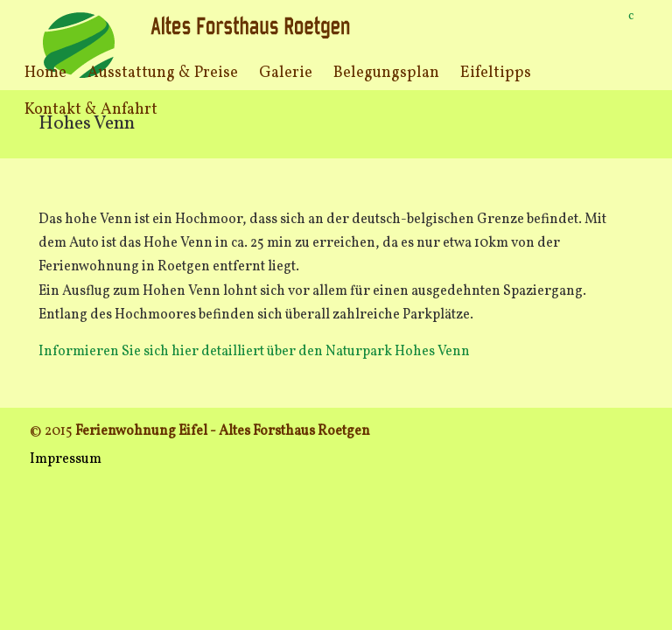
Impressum (66, 459)
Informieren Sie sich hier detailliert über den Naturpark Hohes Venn (254, 352)
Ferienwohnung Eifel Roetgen (199, 44)
